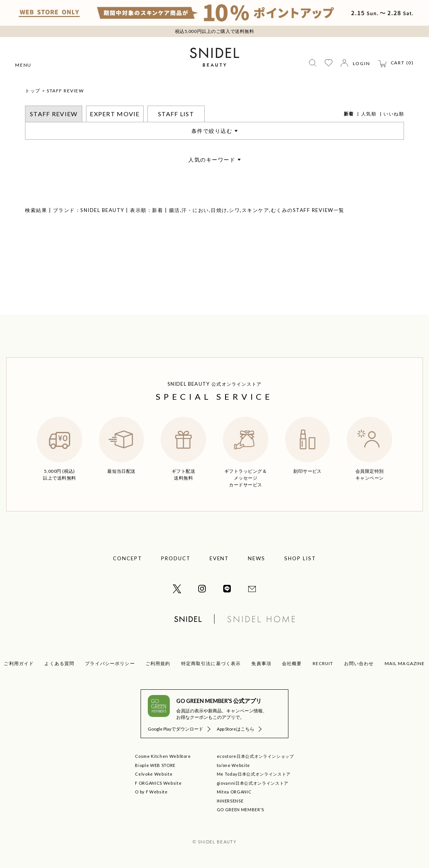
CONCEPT (128, 558)
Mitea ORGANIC (234, 792)
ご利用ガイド (19, 663)
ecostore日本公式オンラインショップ (255, 756)
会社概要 (292, 663)
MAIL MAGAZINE (405, 663)
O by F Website (151, 792)
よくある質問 (59, 663)
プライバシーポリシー (110, 663)
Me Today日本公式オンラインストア (254, 774)
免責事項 (261, 663)
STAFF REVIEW (65, 91)
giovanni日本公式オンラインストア (253, 783)
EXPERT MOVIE (115, 114)
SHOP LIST (300, 558)
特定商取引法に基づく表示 (211, 663)
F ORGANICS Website (158, 783)
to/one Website (233, 765)
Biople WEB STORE (155, 765)
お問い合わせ (359, 663)
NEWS (257, 558)
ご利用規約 (158, 663)
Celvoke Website (154, 774)
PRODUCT (176, 558)
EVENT (219, 558)
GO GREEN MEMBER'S (240, 810)
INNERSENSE (230, 801)
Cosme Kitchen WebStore (163, 756)
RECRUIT (323, 663)
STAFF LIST (176, 114)
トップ (33, 91)
